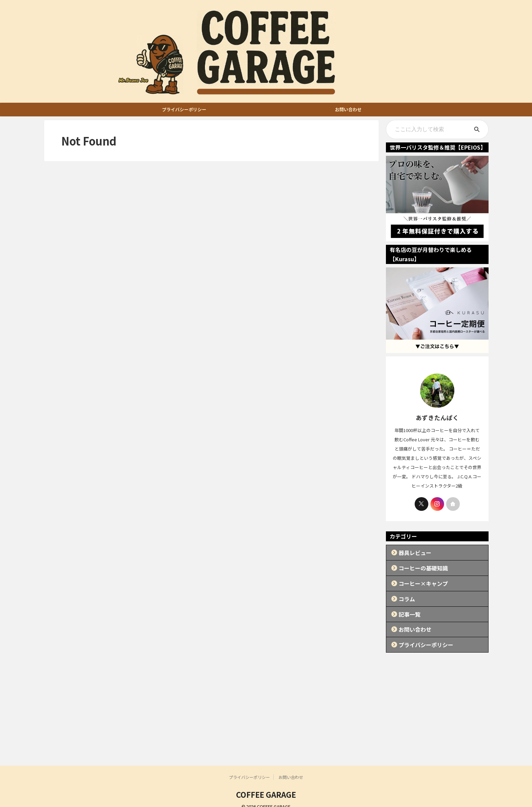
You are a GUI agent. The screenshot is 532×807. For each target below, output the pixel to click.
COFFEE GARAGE (266, 785)
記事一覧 (406, 608)
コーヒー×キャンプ (418, 580)
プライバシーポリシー (184, 109)
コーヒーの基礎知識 (418, 566)
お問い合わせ (348, 109)
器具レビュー (411, 552)
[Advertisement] (266, 705)
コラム (404, 594)
